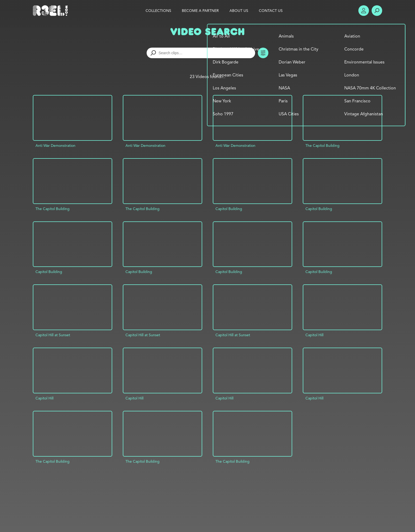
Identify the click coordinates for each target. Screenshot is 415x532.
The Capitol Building (322, 145)
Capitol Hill (314, 335)
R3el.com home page (51, 11)
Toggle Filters (263, 53)
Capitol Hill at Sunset (53, 335)
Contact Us (271, 11)
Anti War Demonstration (55, 145)
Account (364, 11)
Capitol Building (229, 209)
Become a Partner (200, 11)
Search (377, 11)
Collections (158, 11)
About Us (239, 11)
